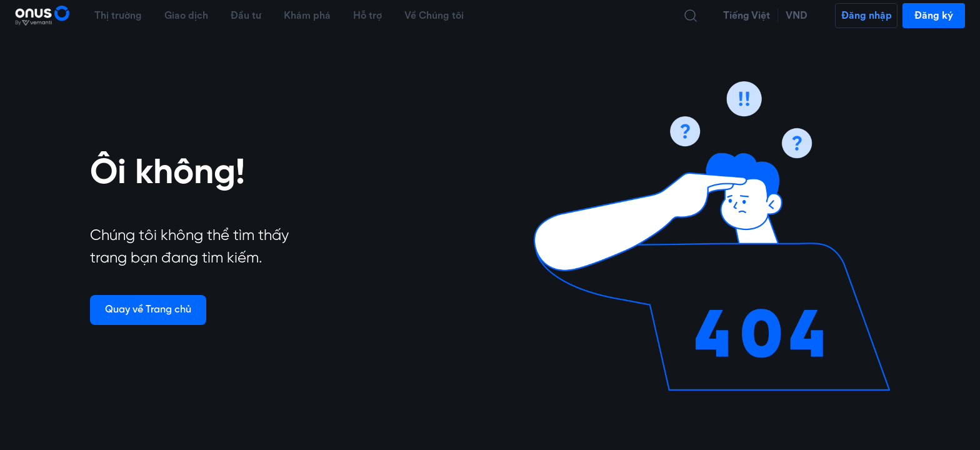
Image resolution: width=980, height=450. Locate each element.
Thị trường (118, 15)
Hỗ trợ (367, 15)
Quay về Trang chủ (148, 310)
